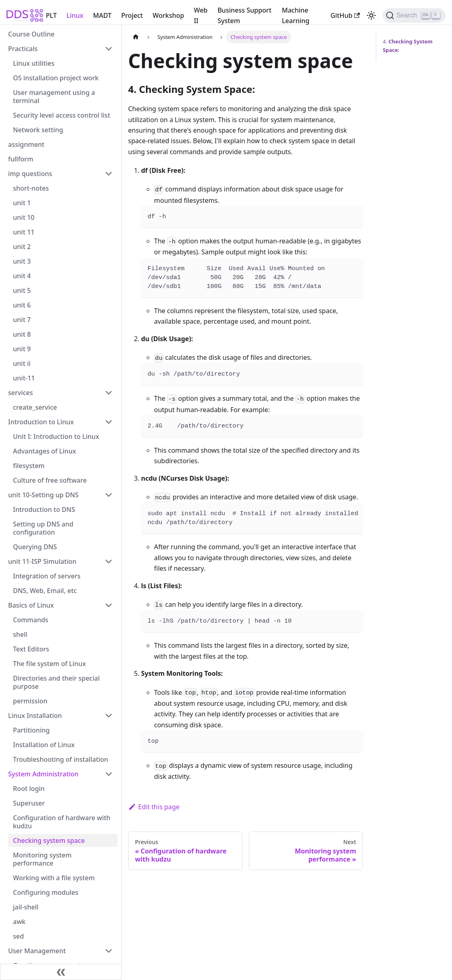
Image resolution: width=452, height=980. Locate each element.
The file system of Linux (49, 664)
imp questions (30, 174)
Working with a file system (54, 878)
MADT (102, 15)
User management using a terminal (54, 97)
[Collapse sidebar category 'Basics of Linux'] (109, 605)
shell (20, 634)
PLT (51, 15)
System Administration (43, 774)
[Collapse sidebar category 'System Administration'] (109, 774)
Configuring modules (46, 892)
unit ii (22, 363)
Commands (31, 620)
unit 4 (22, 276)
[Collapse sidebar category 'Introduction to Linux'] (109, 422)
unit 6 (22, 305)
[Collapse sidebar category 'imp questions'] (109, 174)
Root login (29, 789)
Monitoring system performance (42, 859)
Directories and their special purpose (56, 682)
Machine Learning (296, 15)
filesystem (29, 466)
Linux (75, 15)
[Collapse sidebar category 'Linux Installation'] (109, 716)
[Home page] (136, 37)
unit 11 (24, 232)
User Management (37, 951)
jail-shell (26, 907)
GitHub (345, 15)
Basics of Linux (31, 605)
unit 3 (22, 261)
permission (30, 701)
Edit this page (154, 807)
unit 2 (22, 247)
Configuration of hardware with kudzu (62, 822)
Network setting (38, 130)
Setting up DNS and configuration (43, 528)
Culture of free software (50, 480)
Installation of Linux (44, 745)
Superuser (29, 803)
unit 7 (22, 320)
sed (18, 936)
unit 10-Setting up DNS (43, 495)
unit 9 (22, 349)
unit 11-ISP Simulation (42, 561)
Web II (201, 15)
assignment (26, 144)
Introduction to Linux (41, 422)
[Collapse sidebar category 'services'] (109, 393)
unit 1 (22, 203)
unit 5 (22, 290)
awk (19, 922)
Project (132, 15)
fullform (21, 159)
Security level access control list (62, 115)
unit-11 (24, 378)
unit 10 (24, 217)
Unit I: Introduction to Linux (56, 436)
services (20, 393)
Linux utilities (34, 63)
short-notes (31, 188)
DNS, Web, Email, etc (45, 591)
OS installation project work (56, 78)
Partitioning (31, 730)
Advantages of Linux (45, 451)
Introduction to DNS (44, 509)
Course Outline (31, 34)
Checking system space (49, 840)
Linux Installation (35, 716)
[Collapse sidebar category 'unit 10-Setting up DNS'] (109, 495)
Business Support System (245, 15)
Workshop (168, 15)
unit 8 (22, 334)
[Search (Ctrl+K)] (414, 15)
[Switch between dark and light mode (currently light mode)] (371, 15)
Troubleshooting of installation (61, 759)
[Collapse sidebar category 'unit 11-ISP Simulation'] (109, 561)
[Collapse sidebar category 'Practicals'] (109, 49)
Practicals (23, 49)
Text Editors (31, 649)
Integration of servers (47, 576)
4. (408, 46)
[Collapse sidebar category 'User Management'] (109, 951)
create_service (35, 407)
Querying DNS (35, 547)
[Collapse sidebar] (61, 972)
